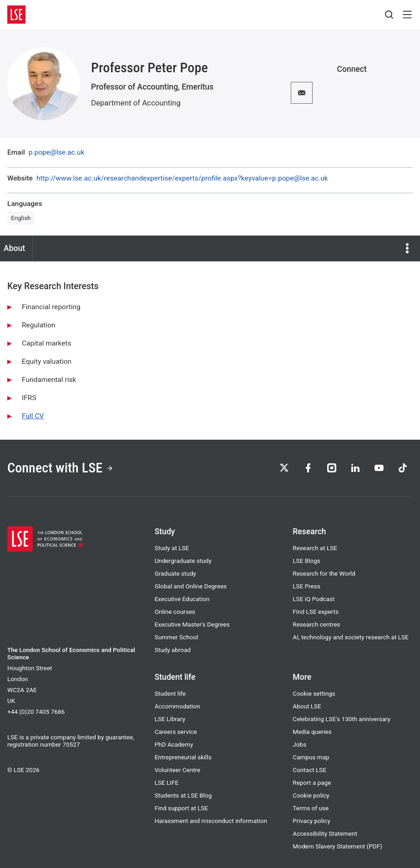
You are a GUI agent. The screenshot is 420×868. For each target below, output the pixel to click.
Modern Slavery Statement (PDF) (337, 846)
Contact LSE (309, 770)
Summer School (177, 637)
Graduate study (175, 573)
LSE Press (306, 586)
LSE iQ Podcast (314, 599)
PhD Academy (174, 744)
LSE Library (170, 719)
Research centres (316, 624)
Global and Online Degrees (191, 586)
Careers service (176, 732)
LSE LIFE (167, 783)
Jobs (299, 744)
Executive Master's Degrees (192, 624)
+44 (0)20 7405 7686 (36, 712)
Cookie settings (314, 693)
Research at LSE (315, 548)
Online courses (175, 612)
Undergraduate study (183, 561)
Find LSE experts (316, 612)
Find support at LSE (182, 808)
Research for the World (324, 573)
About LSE (307, 706)
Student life (170, 693)
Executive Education (182, 599)
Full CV (33, 416)
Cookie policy (311, 795)
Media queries (312, 732)
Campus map (311, 757)
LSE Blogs (306, 561)
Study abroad (173, 650)
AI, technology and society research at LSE (350, 637)
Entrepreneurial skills (183, 757)
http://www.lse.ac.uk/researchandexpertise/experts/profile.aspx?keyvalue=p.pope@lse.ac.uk (182, 179)
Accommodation (177, 706)
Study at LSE (172, 548)
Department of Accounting (136, 103)
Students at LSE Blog (183, 795)
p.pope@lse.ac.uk (57, 153)
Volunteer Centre (178, 770)
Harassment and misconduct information (211, 821)
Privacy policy (311, 821)
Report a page (312, 783)
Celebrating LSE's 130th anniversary (342, 719)
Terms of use (311, 808)
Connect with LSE (60, 468)
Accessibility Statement (325, 833)
